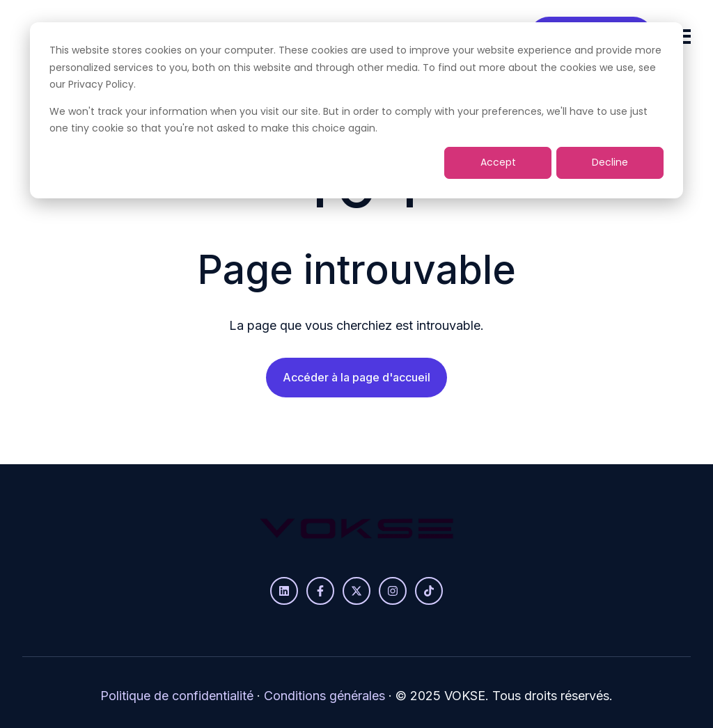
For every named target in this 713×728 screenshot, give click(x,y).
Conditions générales (324, 696)
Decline (610, 162)
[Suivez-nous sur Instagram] (393, 591)
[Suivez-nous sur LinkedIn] (284, 591)
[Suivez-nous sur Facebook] (320, 591)
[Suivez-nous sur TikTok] (429, 591)
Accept (498, 162)
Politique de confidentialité (177, 696)
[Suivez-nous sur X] (356, 591)
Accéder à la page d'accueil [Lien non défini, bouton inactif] (356, 377)
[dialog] (356, 110)
